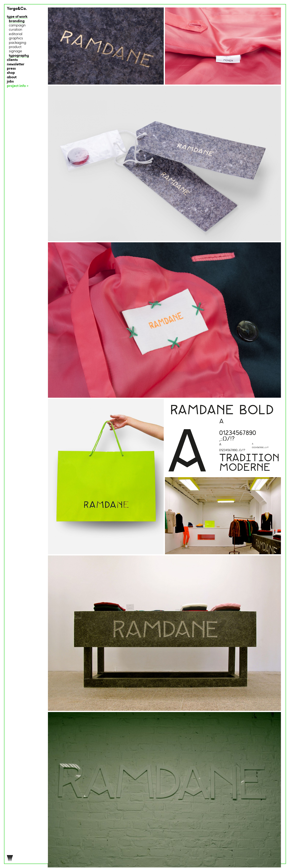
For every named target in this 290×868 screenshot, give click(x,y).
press (11, 69)
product (15, 47)
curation (16, 30)
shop (11, 73)
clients (12, 60)
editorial (16, 34)
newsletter (16, 64)
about (12, 77)
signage (16, 51)
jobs (10, 82)
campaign (17, 26)
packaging (18, 43)
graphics (16, 38)
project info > (18, 86)
